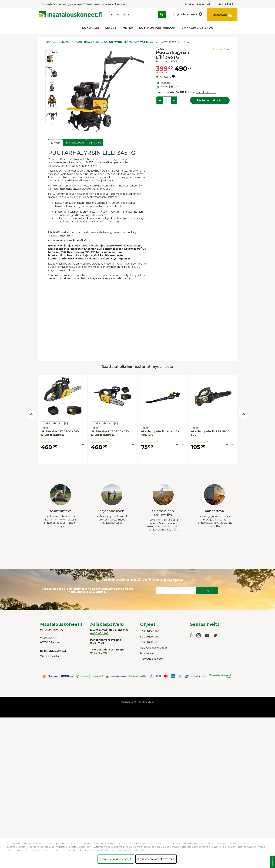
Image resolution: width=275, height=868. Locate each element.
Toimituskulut (149, 642)
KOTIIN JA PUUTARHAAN (157, 28)
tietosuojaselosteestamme (130, 850)
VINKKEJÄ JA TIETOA (197, 28)
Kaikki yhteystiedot (53, 651)
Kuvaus (56, 143)
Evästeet (272, 862)
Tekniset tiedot (75, 143)
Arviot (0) (95, 143)
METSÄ (128, 28)
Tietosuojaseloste (151, 659)
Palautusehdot (149, 637)
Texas (160, 49)
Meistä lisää (148, 653)
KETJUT (111, 28)
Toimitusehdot (149, 631)
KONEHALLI (90, 28)
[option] (52, 57)
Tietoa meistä (50, 656)
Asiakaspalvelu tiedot (154, 648)
